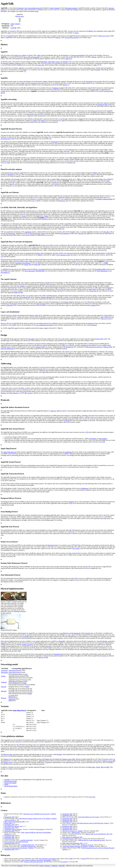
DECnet (41, 657)
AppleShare (28, 232)
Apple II (68, 59)
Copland (93, 305)
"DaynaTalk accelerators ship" (28, 846)
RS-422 (56, 142)
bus (70, 635)
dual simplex (103, 439)
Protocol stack (20, 16)
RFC (108, 834)
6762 (111, 834)
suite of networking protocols (33, 8)
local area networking (78, 55)
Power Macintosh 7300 (31, 271)
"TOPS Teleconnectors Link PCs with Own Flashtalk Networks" (98, 848)
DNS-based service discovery (94, 347)
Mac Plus (107, 232)
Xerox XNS (27, 57)
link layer (54, 411)
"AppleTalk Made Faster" (28, 845)
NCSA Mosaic (23, 297)
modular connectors (27, 644)
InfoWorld (53, 814)
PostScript (51, 545)
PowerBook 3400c (100, 269)
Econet (57, 62)
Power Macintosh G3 (103, 271)
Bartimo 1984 (8, 823)
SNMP (16, 293)
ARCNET (65, 62)
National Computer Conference (12, 63)
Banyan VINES (41, 347)
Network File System (11, 781)
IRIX (108, 767)
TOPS (108, 181)
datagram (71, 502)
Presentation (5, 673)
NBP (25, 683)
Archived (84, 859)
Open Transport (41, 304)
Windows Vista (8, 762)
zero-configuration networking (44, 325)
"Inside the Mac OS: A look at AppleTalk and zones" (92, 840)
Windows (6, 759)
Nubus (46, 216)
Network (4, 687)
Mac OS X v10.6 (104, 36)
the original (41, 829)
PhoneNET (11, 174)
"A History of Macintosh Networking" (33, 862)
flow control (76, 548)
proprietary (21, 8)
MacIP (22, 286)
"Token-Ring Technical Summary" (13, 829)
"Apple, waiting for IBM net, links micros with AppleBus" (36, 832)
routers (76, 33)
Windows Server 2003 (69, 759)
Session (3, 676)
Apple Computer (55, 8)
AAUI (106, 263)
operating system (65, 255)
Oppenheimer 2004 (9, 817)
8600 (40, 271)
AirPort (14, 325)
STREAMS (9, 305)
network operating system (37, 234)
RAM (73, 232)
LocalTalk (13, 28)
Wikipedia (20, 866)
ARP (85, 411)
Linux (11, 754)
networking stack (6, 139)
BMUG (95, 173)
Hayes (63, 201)
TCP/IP (9, 36)
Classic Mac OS (94, 291)
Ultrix (94, 767)
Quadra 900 (37, 265)
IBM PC (91, 31)
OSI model (31, 339)
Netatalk (59, 754)
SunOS (98, 767)
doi (95, 834)
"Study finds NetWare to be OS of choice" (89, 817)
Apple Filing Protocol (10, 452)
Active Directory (14, 393)
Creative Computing (10, 820)
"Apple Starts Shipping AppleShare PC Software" (75, 846)
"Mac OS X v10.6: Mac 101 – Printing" (73, 831)
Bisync (65, 85)
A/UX (58, 255)
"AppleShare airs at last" (87, 845)
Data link (4, 691)
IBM (98, 70)
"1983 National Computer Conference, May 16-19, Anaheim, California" (38, 819)
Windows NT (48, 759)
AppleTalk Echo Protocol (16, 681)
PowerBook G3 (5, 273)
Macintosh (77, 633)
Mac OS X (39, 315)
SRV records (28, 393)
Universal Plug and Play (72, 38)
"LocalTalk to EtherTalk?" (26, 840)
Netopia (105, 641)
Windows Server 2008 (109, 761)
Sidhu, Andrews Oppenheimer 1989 (14, 822)
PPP (21, 293)
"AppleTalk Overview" (68, 839)
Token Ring (51, 62)
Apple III (43, 121)
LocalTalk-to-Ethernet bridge (104, 199)
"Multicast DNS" (76, 832)
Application (4, 671)
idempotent (85, 488)
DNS (22, 388)
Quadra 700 (27, 265)
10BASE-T (6, 269)
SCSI (7, 234)
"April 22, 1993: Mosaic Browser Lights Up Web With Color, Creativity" (90, 823)
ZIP (26, 675)
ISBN (71, 859)
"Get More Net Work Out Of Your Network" (16, 848)
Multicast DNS (108, 347)
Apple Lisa (18, 55)
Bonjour (58, 38)
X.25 (2, 257)
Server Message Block (11, 786)
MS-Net (81, 234)
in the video (92, 797)
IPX (47, 657)
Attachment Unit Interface (23, 263)
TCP (87, 432)
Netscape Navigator (46, 297)
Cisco (80, 839)
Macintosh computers (71, 8)
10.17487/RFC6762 (101, 834)
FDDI (30, 694)
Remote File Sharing (10, 783)
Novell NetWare (64, 234)
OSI (109, 503)
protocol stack (35, 57)
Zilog (21, 826)
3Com (23, 216)
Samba (6, 784)
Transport (4, 682)
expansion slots (94, 90)
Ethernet (94, 57)
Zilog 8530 (89, 82)
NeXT (15, 315)
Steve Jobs (41, 65)
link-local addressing (7, 349)
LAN (63, 339)
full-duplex (93, 439)
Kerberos (3, 393)
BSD (5, 754)
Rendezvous (70, 347)
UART (22, 83)
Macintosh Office (103, 105)
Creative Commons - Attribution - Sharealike (52, 866)
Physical (3, 698)
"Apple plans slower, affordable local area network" (36, 814)
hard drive (12, 234)
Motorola (3, 643)
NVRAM (67, 420)
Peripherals (55, 88)
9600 (43, 271)
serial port (34, 83)
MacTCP (110, 288)
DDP (27, 687)
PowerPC (15, 304)
